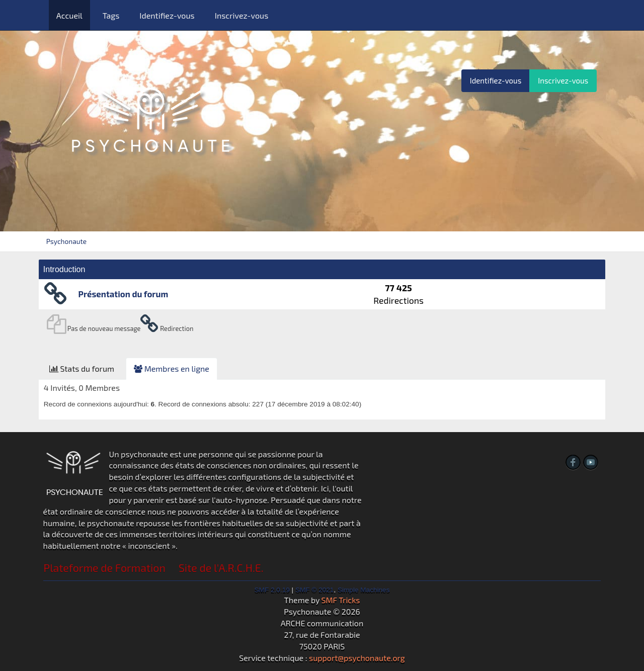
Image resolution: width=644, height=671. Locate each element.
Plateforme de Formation (105, 568)
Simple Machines (364, 590)
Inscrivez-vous (242, 15)
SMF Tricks (341, 600)
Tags (111, 15)
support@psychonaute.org (357, 658)
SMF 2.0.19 (272, 590)
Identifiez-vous (167, 15)
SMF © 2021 (315, 590)
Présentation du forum (124, 294)
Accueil (69, 15)
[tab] (82, 369)
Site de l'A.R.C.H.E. (221, 568)
